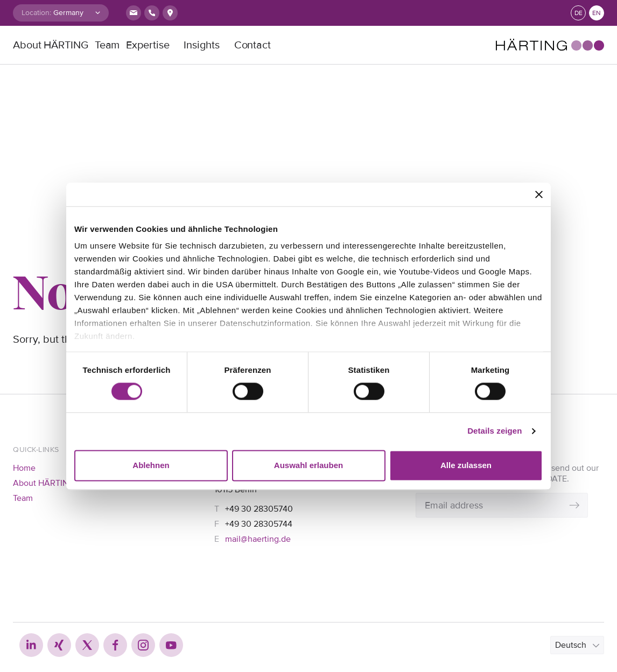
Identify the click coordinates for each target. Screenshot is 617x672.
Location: (36, 13)
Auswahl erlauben (308, 465)
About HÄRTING (51, 45)
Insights (201, 45)
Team (107, 45)
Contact (253, 45)
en (597, 13)
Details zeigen (495, 431)
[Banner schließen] (539, 194)
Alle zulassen (466, 465)
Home (24, 468)
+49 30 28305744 (259, 524)
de (579, 13)
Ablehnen (151, 465)
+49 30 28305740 (259, 509)
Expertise (148, 45)
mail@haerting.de (258, 539)
